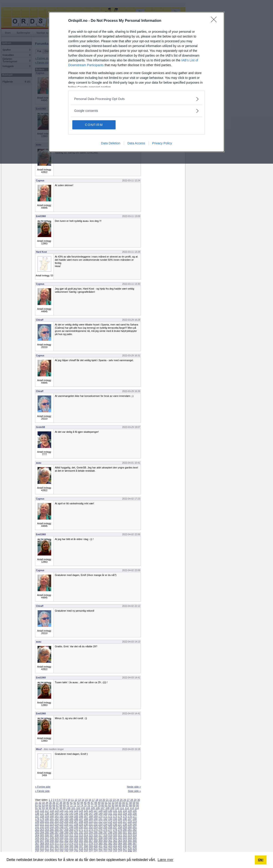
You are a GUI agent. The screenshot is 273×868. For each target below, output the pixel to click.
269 (71, 830)
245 (57, 827)
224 (57, 824)
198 (134, 819)
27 (128, 800)
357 (91, 841)
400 (96, 846)
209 (86, 822)
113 (132, 808)
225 (61, 824)
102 (78, 808)
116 (42, 811)
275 (100, 830)
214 (110, 822)
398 (86, 846)
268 (66, 830)
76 (89, 805)
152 (115, 813)
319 (110, 835)
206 (71, 822)
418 (81, 849)
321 (120, 835)
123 (76, 811)
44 (82, 803)
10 (69, 800)
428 (130, 849)
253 (96, 827)
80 (103, 805)
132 (120, 811)
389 (42, 846)
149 (100, 813)
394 (66, 846)
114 (137, 808)
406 (125, 846)
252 (91, 827)
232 (96, 824)
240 (134, 824)
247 (66, 827)
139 (52, 813)
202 (52, 822)
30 (139, 800)
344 (130, 838)
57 (127, 803)
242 (42, 827)
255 (105, 827)
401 (100, 846)
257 (115, 827)
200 (42, 822)
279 (120, 830)
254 (100, 827)
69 (64, 805)
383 (115, 843)
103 (83, 808)
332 (71, 838)
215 (115, 822)
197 (130, 819)
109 (112, 808)
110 (117, 808)
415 (66, 849)
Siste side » (134, 791)
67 (57, 805)
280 (125, 830)
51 (106, 803)
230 (86, 824)
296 (100, 833)
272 (86, 830)
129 (105, 811)
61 (36, 805)
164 (71, 816)
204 (61, 822)
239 (130, 824)
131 (115, 811)
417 (76, 849)
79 (99, 805)
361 (110, 841)
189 (91, 819)
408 (134, 846)
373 (66, 843)
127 (96, 811)
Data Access (136, 143)
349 (52, 841)
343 (125, 838)
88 (130, 805)
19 (100, 800)
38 (61, 803)
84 (116, 805)
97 (57, 808)
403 (110, 846)
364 (125, 841)
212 (100, 822)
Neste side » (134, 787)
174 (120, 816)
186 (76, 819)
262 (37, 830)
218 (130, 822)
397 (81, 846)
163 (66, 816)
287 (57, 833)
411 (47, 849)
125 (86, 811)
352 (66, 841)
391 (52, 846)
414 (61, 849)
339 (105, 838)
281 (130, 830)
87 (127, 805)
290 (71, 833)
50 (103, 803)
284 (42, 833)
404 (115, 846)
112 (127, 808)
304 (37, 835)
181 (52, 819)
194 (115, 819)
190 (96, 819)
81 (106, 805)
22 (111, 800)
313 (81, 835)
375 (76, 843)
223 (52, 824)
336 (91, 838)
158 (42, 816)
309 (61, 835)
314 (86, 835)
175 (125, 816)
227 (71, 824)
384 (120, 843)
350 (57, 841)
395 (71, 846)
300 (120, 833)
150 (105, 813)
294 (91, 833)
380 (100, 843)
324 (134, 835)
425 (115, 849)
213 (105, 822)
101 (73, 808)
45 (85, 803)
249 (76, 827)
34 (47, 803)
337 (96, 838)
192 (105, 819)
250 (81, 827)
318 (105, 835)
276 (105, 830)
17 (93, 800)
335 (86, 838)
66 (54, 805)
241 (37, 827)
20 (104, 800)
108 (107, 808)
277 (110, 830)
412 (52, 849)
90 (137, 805)
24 (118, 800)
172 (110, 816)
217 (125, 822)
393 (61, 846)
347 (42, 841)
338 (100, 838)
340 (110, 838)
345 (134, 838)
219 (134, 822)
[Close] (215, 21)
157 (37, 816)
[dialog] (136, 82)
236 (115, 824)
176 (130, 816)
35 (50, 803)
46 (89, 803)
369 (47, 843)
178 (37, 819)
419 (86, 849)
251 (86, 827)
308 (57, 835)
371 (57, 843)
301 (125, 833)
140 (57, 813)
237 (120, 824)
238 (125, 824)
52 (110, 803)
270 (76, 830)
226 (66, 824)
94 (47, 808)
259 (125, 827)
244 (52, 827)
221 (42, 824)
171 (105, 816)
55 (120, 803)
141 (61, 813)
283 (37, 833)
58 (130, 803)
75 (85, 805)
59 (134, 803)
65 (50, 805)
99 (64, 808)
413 (57, 849)
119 (57, 811)
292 (81, 833)
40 (68, 803)
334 (81, 838)
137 (42, 813)
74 (82, 805)
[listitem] (136, 99)
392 (57, 846)
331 (66, 838)
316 (96, 835)
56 (124, 803)
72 (75, 805)
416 (71, 849)
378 (91, 843)
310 (66, 835)
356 (86, 841)
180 (47, 819)
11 (72, 800)
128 (100, 811)
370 (52, 843)
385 (125, 843)
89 (134, 805)
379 (96, 843)
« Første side (42, 791)
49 (99, 803)
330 (61, 838)
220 (37, 824)
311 (71, 835)
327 (47, 838)
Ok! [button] (261, 860)
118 (52, 811)
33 (43, 803)
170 (100, 816)
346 (37, 841)
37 (57, 803)
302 (130, 833)
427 (125, 849)
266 (57, 830)
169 (96, 816)
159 (47, 816)
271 (81, 830)
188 (86, 819)
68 (61, 805)
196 (125, 819)
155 (130, 813)
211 (96, 822)
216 (120, 822)
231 (91, 824)
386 (130, 843)
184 (66, 819)
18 (97, 800)
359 (100, 841)
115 (37, 811)
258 (120, 827)
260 (130, 827)
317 (100, 835)
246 (61, 827)
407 (130, 846)
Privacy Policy (162, 143)
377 (86, 843)
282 (134, 830)
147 (91, 813)
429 (134, 849)
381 (105, 843)
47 (92, 803)
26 (125, 800)
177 (134, 816)
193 (110, 819)
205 (66, 822)
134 (130, 811)
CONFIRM (94, 125)
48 (96, 803)
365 (130, 841)
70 (68, 805)
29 (135, 800)
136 (37, 813)
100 (68, 808)
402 (105, 846)
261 (134, 827)
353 (71, 841)
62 (40, 805)
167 (86, 816)
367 (37, 843)
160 (52, 816)
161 (57, 816)
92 (40, 808)
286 (52, 833)
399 (91, 846)
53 (113, 803)
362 (115, 841)
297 (105, 833)
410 (42, 849)
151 (110, 813)
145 (81, 813)
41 (71, 803)
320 (115, 835)
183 (61, 819)
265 (52, 830)
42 (75, 803)
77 (92, 805)
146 (86, 813)
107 (103, 808)
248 (71, 827)
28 (132, 800)
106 (98, 808)
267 (61, 830)
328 (52, 838)
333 (76, 838)
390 (47, 846)
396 (76, 846)
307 (52, 835)
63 (43, 805)
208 (81, 822)
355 (81, 841)
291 (76, 833)
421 (96, 849)
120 (61, 811)
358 (96, 841)
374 (71, 843)
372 (61, 843)
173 (115, 816)
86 (124, 805)
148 (96, 813)
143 (71, 813)
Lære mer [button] (166, 860)
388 (37, 846)
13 (79, 800)
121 (66, 811)
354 (76, 841)
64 (47, 805)
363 (120, 841)
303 (134, 833)
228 (76, 824)
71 (71, 805)
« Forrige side (43, 787)
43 (78, 803)
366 (134, 841)
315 (91, 835)
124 (81, 811)
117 (47, 811)
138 (47, 813)
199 (37, 822)
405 (120, 846)
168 (91, 816)
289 (66, 833)
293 (86, 833)
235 (110, 824)
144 (76, 813)
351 (61, 841)
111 (122, 808)
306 (47, 835)
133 (125, 811)
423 (105, 849)
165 (76, 816)
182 (57, 819)
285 (47, 833)
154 (125, 813)
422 (100, 849)
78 (96, 805)
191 (100, 819)
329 (57, 838)
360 (105, 841)
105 (93, 808)
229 (81, 824)
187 (81, 819)
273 (91, 830)
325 (37, 838)
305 (42, 835)
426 (120, 849)
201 (47, 822)
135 (134, 811)
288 (61, 833)
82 (110, 805)
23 (114, 800)
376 (81, 843)
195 (120, 819)
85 (120, 805)
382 (110, 843)
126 (91, 811)
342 (120, 838)
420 (91, 849)
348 (47, 841)
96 (54, 808)
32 (40, 803)
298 (110, 833)
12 (76, 800)
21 (107, 800)
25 (121, 800)
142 (66, 813)
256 (110, 827)
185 (71, 819)
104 (88, 808)
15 (86, 800)
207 (76, 822)
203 (57, 822)
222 (47, 824)
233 (100, 824)
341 (115, 838)
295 (96, 833)
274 (96, 830)
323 (130, 835)
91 (36, 808)
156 (134, 813)
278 (115, 830)
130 (110, 811)
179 (42, 819)
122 (71, 811)
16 (90, 800)
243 (47, 827)
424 (110, 849)
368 (42, 843)
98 (61, 808)
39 (64, 803)
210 (91, 822)
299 (115, 833)
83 (113, 805)
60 (137, 803)
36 (54, 803)
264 (47, 830)
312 (76, 835)
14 (83, 800)
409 (37, 849)
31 (36, 803)
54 (116, 803)
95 (50, 808)
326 (42, 838)
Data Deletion (111, 143)
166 (81, 816)
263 (42, 830)
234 (105, 824)
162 (61, 816)
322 (125, 835)
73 (78, 805)
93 (43, 808)
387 (134, 843)
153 (120, 813)
